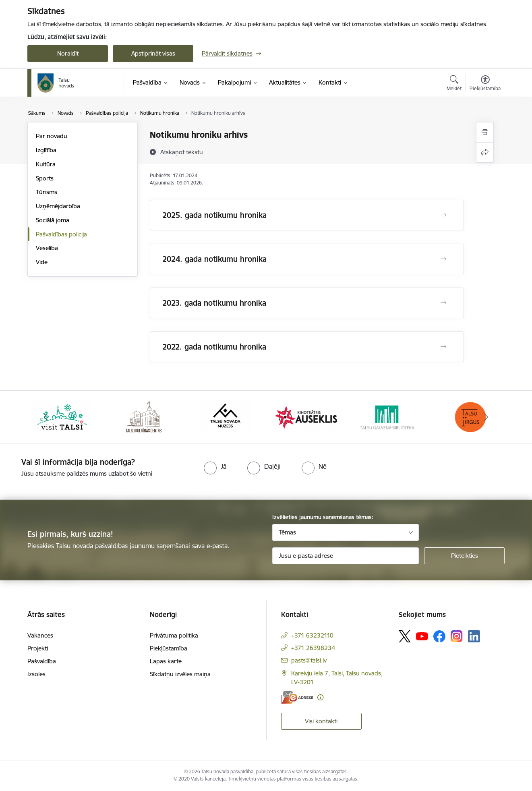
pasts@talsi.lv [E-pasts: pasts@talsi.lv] (309, 660)
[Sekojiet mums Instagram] (457, 636)
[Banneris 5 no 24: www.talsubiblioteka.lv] (388, 416)
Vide (42, 262)
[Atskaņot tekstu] (182, 152)
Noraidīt (68, 53)
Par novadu (52, 136)
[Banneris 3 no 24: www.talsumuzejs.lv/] (225, 416)
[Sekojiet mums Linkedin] (474, 636)
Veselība (47, 248)
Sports (45, 178)
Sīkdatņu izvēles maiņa (180, 674)
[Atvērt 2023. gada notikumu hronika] (443, 303)
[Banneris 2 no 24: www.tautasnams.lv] (144, 416)
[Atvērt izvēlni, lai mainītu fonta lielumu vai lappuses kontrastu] (485, 84)
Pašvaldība (42, 661)
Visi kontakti (321, 721)
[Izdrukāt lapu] (485, 132)
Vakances (40, 635)
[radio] (215, 466)
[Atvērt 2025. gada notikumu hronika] (443, 215)
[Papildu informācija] (320, 697)
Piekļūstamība (169, 648)
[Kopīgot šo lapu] (485, 152)
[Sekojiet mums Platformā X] (405, 636)
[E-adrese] (297, 697)
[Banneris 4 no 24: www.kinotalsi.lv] (307, 416)
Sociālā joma (53, 220)
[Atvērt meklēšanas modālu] (454, 84)
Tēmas (287, 532)
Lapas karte (166, 661)
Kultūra (46, 164)
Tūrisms (47, 192)
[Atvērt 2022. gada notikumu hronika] (443, 347)
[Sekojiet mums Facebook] (439, 636)
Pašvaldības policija (61, 234)
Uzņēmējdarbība (58, 206)
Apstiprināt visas (153, 53)
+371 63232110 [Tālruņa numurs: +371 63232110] (312, 635)
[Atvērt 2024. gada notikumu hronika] (443, 259)
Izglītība (46, 150)
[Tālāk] (486, 417)
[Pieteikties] (464, 556)
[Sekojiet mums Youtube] (422, 636)
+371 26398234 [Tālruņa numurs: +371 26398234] (313, 648)
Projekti (38, 648)
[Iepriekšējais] (46, 417)
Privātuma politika (174, 635)
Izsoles (36, 674)
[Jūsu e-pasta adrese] (346, 556)
